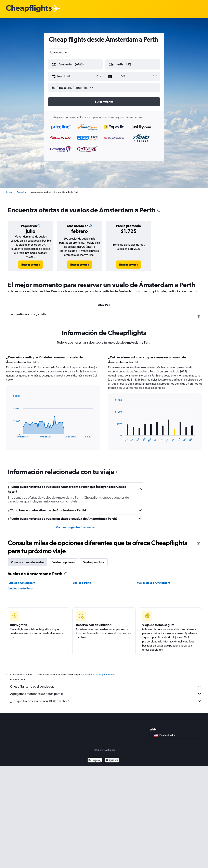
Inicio (9, 192)
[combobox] (59, 52)
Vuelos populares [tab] (64, 562)
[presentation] (159, 210)
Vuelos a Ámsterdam (22, 583)
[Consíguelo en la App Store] (112, 765)
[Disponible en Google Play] (95, 765)
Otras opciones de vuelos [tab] (28, 562)
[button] (74, 76)
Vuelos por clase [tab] (94, 562)
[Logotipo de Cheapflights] (29, 9)
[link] (31, 265)
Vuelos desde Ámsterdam (153, 583)
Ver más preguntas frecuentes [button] (75, 527)
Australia (21, 192)
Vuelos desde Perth (21, 588)
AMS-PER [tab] (104, 305)
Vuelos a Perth (82, 583)
